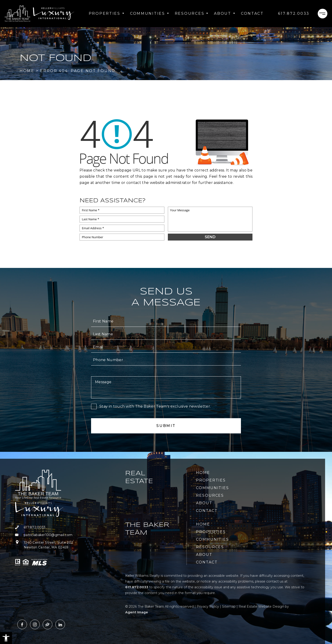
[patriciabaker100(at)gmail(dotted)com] (51, 535)
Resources (192, 13)
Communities (150, 13)
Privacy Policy (208, 606)
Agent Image (137, 612)
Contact (252, 13)
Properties (107, 13)
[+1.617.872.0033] (294, 14)
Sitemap (229, 606)
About (225, 13)
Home (203, 473)
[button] (6, 638)
